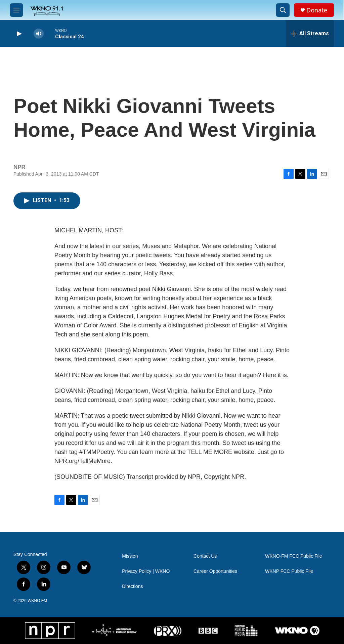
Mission (130, 556)
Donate (317, 10)
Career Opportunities (215, 571)
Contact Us (205, 556)
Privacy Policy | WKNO (146, 571)
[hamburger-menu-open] (16, 10)
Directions (132, 586)
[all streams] (310, 34)
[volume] (39, 34)
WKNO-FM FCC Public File (294, 556)
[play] (18, 34)
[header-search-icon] (283, 10)
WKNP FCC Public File (289, 571)
